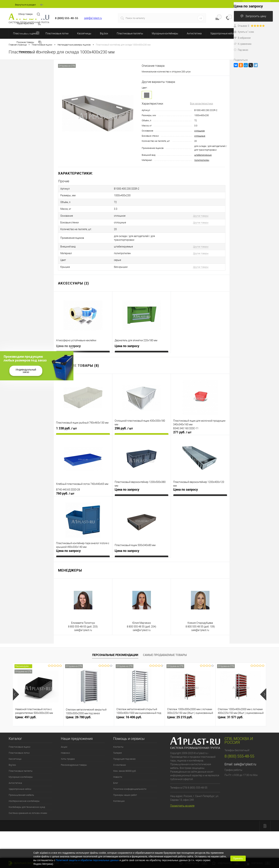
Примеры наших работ (125, 786)
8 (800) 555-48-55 (239, 747)
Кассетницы (84, 33)
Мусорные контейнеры (165, 33)
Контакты (118, 738)
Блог (116, 774)
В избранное (242, 38)
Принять (238, 858)
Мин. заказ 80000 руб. (125, 762)
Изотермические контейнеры (24, 792)
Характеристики (29, 24)
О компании (120, 756)
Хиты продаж (68, 750)
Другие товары (201, 212)
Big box (104, 33)
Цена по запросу (68, 337)
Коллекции (119, 792)
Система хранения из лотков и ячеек (28, 804)
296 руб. (124, 419)
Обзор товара (29, 14)
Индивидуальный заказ (26, 371)
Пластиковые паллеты (130, 33)
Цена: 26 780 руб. (79, 708)
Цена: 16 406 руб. (129, 708)
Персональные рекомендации (115, 646)
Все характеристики (202, 104)
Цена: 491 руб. (26, 708)
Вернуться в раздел (29, 5)
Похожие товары (29, 42)
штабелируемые (203, 155)
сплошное (199, 131)
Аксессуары (29, 33)
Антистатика (194, 33)
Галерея (117, 744)
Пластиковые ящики (19, 738)
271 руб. (182, 423)
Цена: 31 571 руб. (231, 708)
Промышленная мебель (21, 786)
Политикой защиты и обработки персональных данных (87, 860)
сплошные (200, 136)
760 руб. (65, 484)
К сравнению (243, 44)
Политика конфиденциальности (130, 780)
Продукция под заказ (124, 750)
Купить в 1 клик (244, 32)
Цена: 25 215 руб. (180, 708)
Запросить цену (253, 16)
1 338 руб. (66, 419)
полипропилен (202, 160)
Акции (64, 738)
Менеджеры (29, 52)
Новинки (65, 744)
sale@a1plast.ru (93, 18)
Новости (118, 768)
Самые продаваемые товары (165, 646)
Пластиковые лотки (57, 33)
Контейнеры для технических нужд (27, 798)
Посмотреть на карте (182, 797)
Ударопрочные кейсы (223, 33)
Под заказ (241, 50)
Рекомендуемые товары (74, 756)
